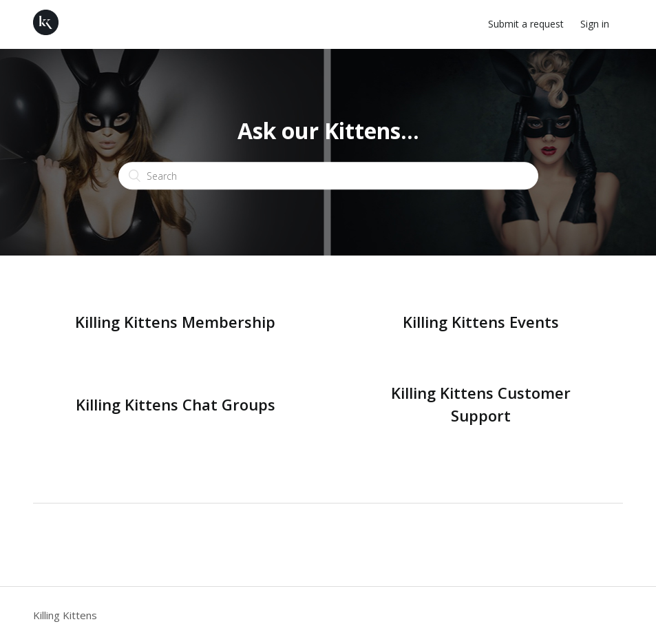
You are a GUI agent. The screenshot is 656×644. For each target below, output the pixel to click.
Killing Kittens (65, 615)
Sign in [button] (595, 24)
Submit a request (526, 24)
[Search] (328, 176)
